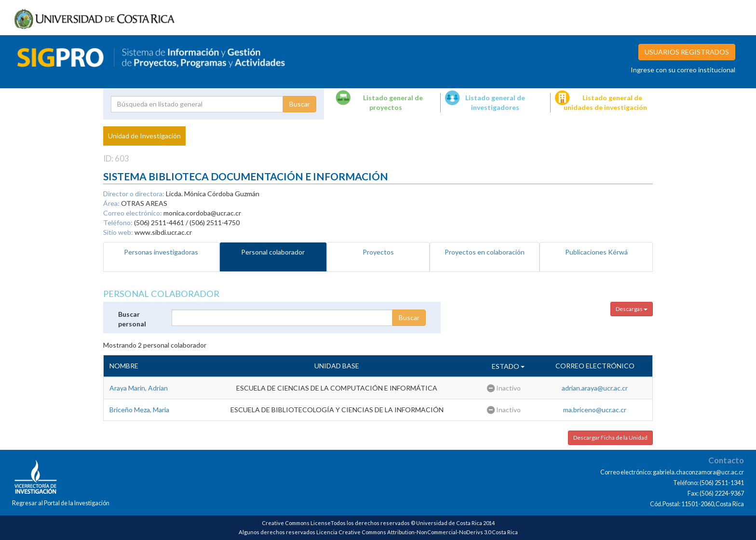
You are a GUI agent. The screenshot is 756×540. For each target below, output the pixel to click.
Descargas (632, 309)
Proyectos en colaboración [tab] (485, 252)
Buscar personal (132, 319)
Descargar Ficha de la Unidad (610, 438)
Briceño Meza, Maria (139, 410)
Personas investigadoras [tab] (161, 252)
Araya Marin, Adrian (139, 388)
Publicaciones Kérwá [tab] (596, 252)
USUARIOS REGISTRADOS (687, 52)
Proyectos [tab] (378, 252)
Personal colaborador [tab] (273, 252)
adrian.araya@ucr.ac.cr (595, 388)
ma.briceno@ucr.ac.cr (595, 410)
